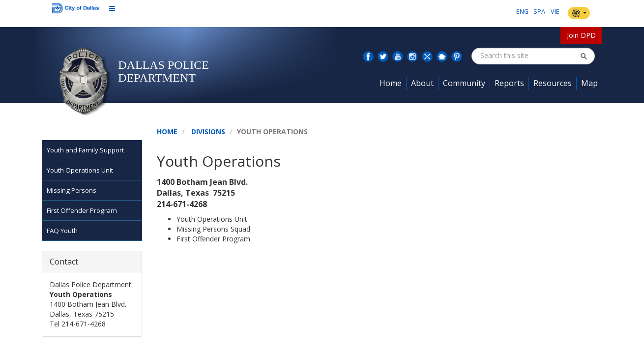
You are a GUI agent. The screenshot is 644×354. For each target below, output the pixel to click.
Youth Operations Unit (80, 170)
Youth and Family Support (85, 150)
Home (167, 132)
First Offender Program (82, 210)
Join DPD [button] (581, 35)
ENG (522, 12)
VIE (555, 12)
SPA (539, 12)
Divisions (208, 132)
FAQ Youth (62, 231)
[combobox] (530, 56)
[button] (584, 56)
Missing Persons (72, 190)
